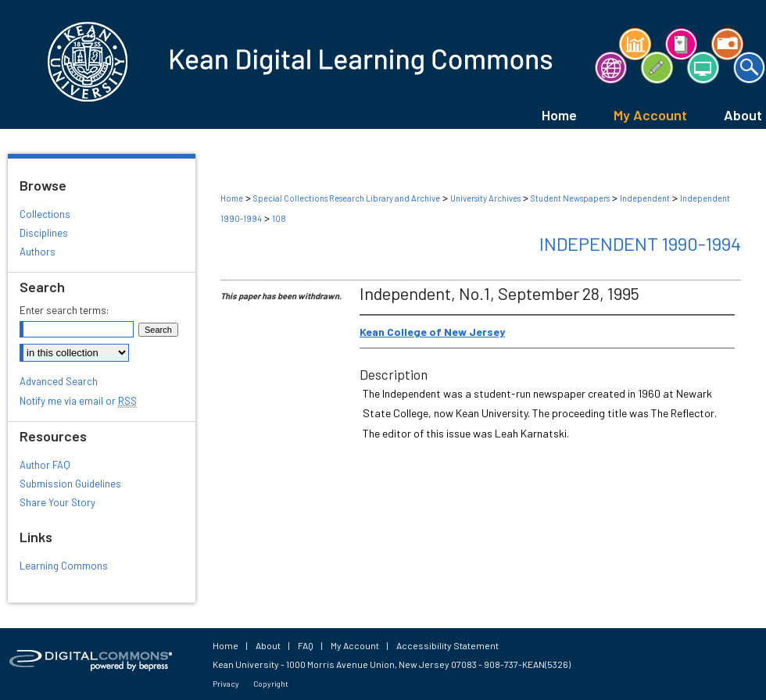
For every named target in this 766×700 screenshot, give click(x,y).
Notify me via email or (78, 401)
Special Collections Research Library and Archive (347, 198)
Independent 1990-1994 (640, 243)
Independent (645, 198)
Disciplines (44, 233)
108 (279, 218)
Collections (45, 214)
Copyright (271, 684)
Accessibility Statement (447, 645)
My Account (355, 645)
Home (232, 198)
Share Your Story (57, 502)
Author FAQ (45, 465)
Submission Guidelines (70, 484)
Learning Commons (64, 566)
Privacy (226, 684)
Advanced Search (59, 381)
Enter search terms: (64, 310)
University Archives (485, 198)
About (268, 645)
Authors (38, 252)
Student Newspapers (570, 198)
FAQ (306, 645)
